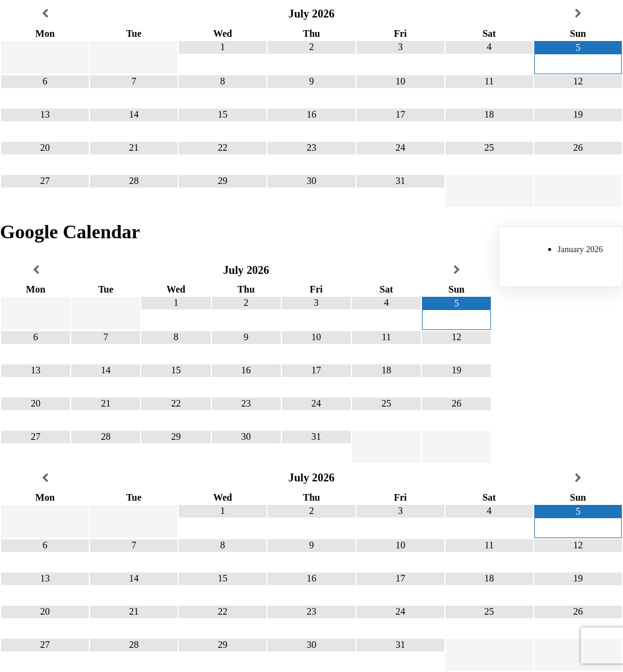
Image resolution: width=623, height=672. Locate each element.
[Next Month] (578, 14)
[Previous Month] (45, 14)
